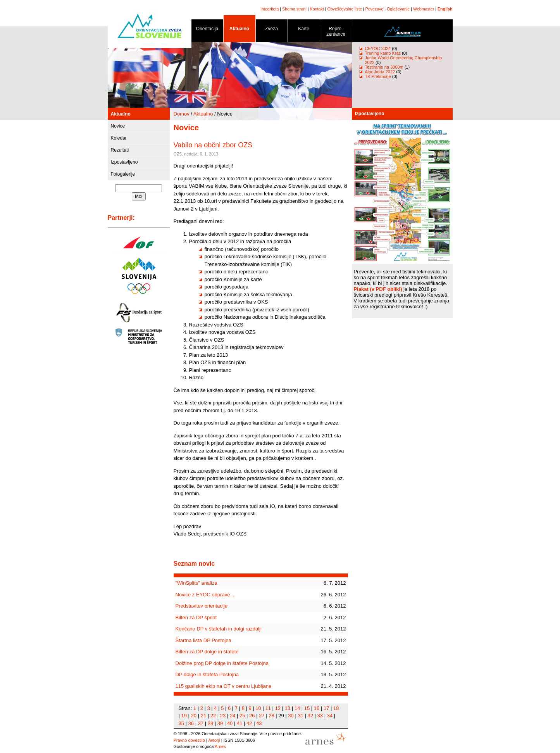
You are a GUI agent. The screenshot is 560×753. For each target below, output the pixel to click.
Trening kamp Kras (383, 53)
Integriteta (270, 9)
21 (203, 716)
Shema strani (294, 9)
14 (297, 708)
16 (317, 708)
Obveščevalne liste (344, 9)
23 (223, 716)
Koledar (119, 138)
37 (201, 723)
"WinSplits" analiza (196, 583)
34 (330, 716)
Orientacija (207, 30)
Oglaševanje (398, 9)
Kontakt (317, 9)
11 (268, 708)
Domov (182, 114)
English (445, 9)
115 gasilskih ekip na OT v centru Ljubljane (224, 686)
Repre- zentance (336, 33)
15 (307, 708)
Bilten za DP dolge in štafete (207, 652)
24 (233, 716)
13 (288, 708)
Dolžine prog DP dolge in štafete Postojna (222, 663)
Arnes (220, 746)
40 (230, 723)
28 (271, 716)
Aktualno (240, 30)
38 (210, 723)
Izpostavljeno (124, 162)
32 (310, 716)
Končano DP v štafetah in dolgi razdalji (219, 629)
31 (300, 716)
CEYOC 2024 (378, 48)
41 (240, 723)
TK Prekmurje (378, 76)
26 (252, 716)
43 (259, 723)
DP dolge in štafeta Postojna (207, 674)
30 (291, 716)
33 (320, 716)
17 (326, 708)
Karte (304, 30)
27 (262, 716)
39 (220, 723)
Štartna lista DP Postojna (203, 640)
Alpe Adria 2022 (380, 72)
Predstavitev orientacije (202, 606)
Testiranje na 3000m (385, 67)
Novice (118, 126)
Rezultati (120, 150)
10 (258, 708)
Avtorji (214, 740)
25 (242, 716)
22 (213, 716)
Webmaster (424, 9)
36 (191, 723)
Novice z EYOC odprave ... (206, 595)
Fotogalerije (123, 174)
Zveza (272, 30)
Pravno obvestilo (189, 740)
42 (249, 723)
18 (336, 708)
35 (181, 723)
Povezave (375, 9)
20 (194, 716)
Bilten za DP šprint (196, 617)
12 (278, 708)
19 (184, 716)
